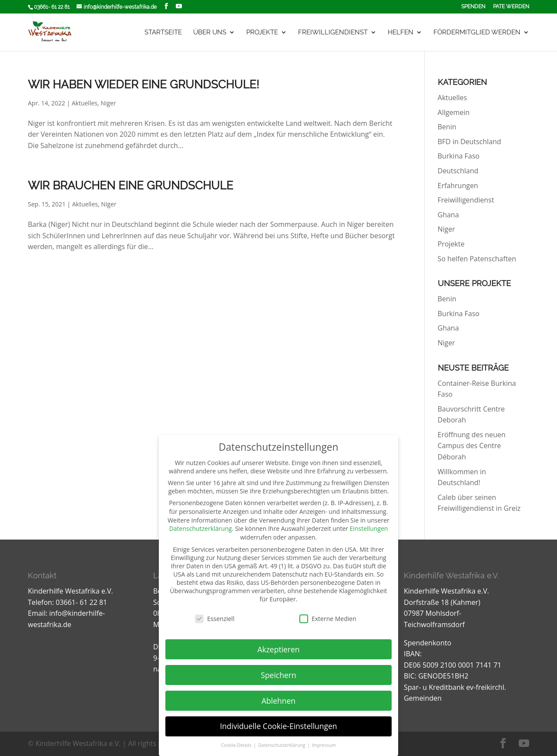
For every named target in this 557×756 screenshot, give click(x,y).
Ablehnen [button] (278, 701)
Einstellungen (369, 528)
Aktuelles (85, 103)
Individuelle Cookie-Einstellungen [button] (278, 726)
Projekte (262, 33)
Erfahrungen (458, 186)
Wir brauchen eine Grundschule (131, 186)
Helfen (401, 33)
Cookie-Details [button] (237, 745)
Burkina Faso (459, 156)
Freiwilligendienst (333, 33)
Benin (447, 127)
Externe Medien (328, 619)
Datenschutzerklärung (201, 528)
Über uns (210, 33)
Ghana (448, 215)
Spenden (473, 7)
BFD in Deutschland (470, 142)
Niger (108, 103)
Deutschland (458, 171)
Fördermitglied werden (477, 33)
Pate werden (511, 7)
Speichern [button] (278, 675)
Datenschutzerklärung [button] (282, 745)
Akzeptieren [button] (278, 649)
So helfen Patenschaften (477, 259)
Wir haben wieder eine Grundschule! (144, 84)
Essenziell (215, 619)
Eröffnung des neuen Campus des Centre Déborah (472, 446)
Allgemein (454, 112)
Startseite (163, 33)
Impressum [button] (324, 745)
